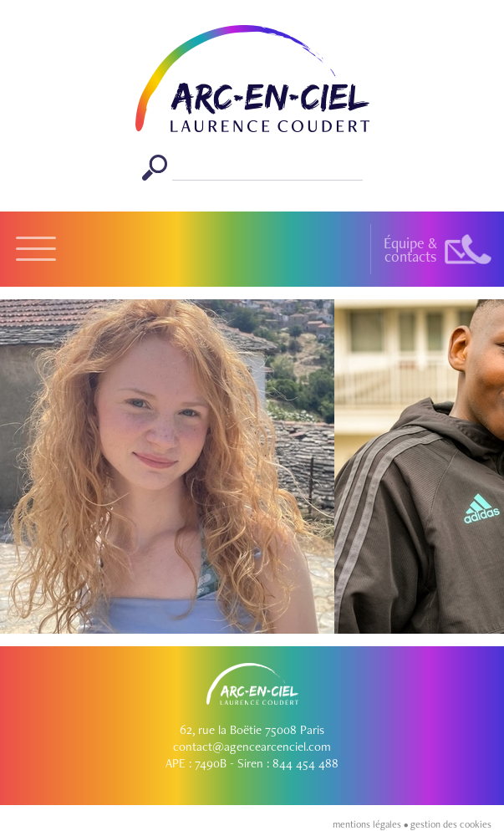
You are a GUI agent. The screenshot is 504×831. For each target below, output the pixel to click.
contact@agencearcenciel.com (252, 747)
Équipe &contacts (410, 250)
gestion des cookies (451, 824)
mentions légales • (372, 824)
